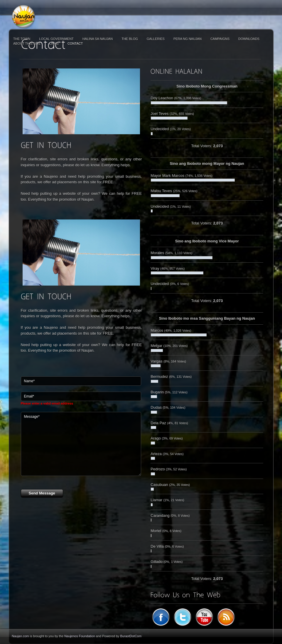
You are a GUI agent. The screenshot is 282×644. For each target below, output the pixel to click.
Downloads (249, 39)
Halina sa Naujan (98, 39)
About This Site (27, 43)
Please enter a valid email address (47, 403)
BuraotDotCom (131, 636)
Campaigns (220, 39)
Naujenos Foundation (80, 636)
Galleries (156, 39)
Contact (75, 43)
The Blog (130, 39)
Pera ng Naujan (188, 39)
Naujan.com (20, 636)
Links (54, 43)
